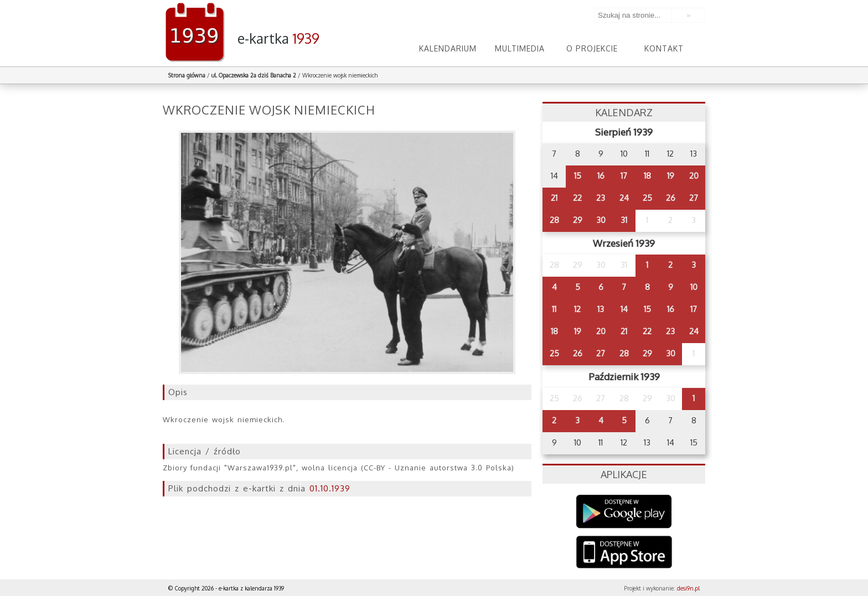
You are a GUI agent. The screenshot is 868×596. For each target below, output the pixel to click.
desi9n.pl (688, 588)
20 (694, 176)
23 (601, 198)
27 (694, 198)
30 (601, 220)
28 (554, 220)
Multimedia (520, 48)
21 (554, 198)
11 (554, 309)
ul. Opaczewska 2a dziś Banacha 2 (254, 75)
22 (577, 198)
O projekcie (592, 48)
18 (647, 176)
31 (624, 220)
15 (578, 176)
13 (601, 309)
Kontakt (664, 48)
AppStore (624, 553)
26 (671, 198)
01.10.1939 (330, 488)
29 (578, 220)
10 (694, 287)
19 (671, 176)
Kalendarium (448, 48)
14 (624, 309)
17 (624, 176)
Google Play (624, 512)
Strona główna (187, 75)
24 (624, 198)
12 (577, 309)
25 (647, 198)
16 (601, 176)
